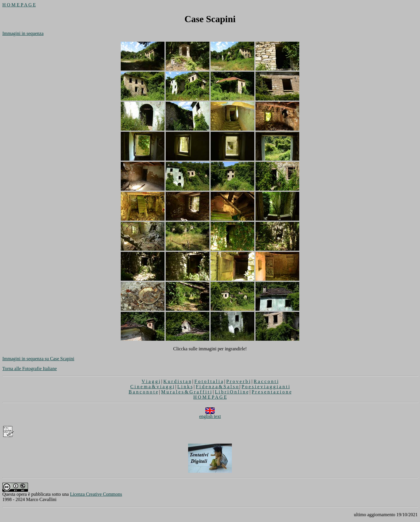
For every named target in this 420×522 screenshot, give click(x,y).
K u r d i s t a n (177, 381)
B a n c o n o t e (143, 392)
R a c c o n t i (266, 381)
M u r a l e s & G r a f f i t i (187, 392)
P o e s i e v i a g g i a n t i (266, 387)
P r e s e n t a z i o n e (272, 392)
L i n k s (185, 387)
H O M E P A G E (19, 5)
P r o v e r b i (238, 381)
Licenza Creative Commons (96, 494)
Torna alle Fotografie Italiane (30, 369)
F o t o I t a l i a (209, 381)
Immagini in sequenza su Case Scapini (38, 359)
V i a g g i (151, 381)
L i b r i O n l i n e (232, 392)
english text (210, 414)
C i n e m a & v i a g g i (152, 387)
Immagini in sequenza (23, 33)
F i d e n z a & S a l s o (218, 387)
